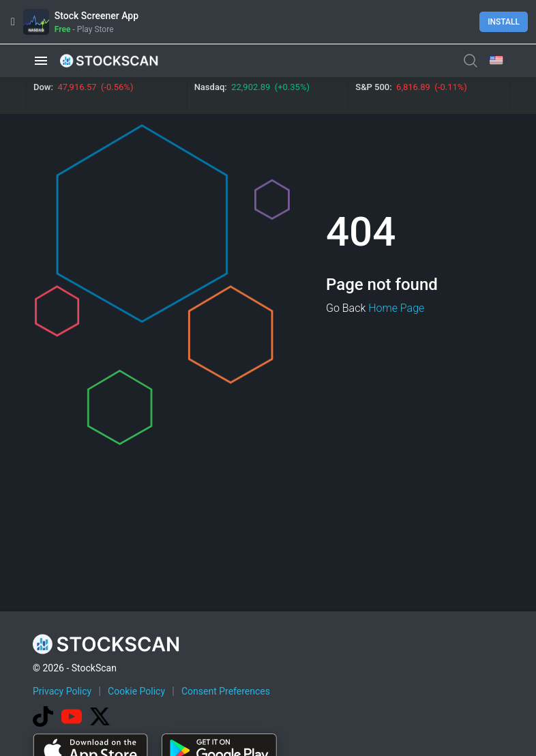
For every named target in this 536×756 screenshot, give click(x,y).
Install (504, 22)
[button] (41, 60)
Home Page (396, 308)
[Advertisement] (281, 717)
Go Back (346, 308)
